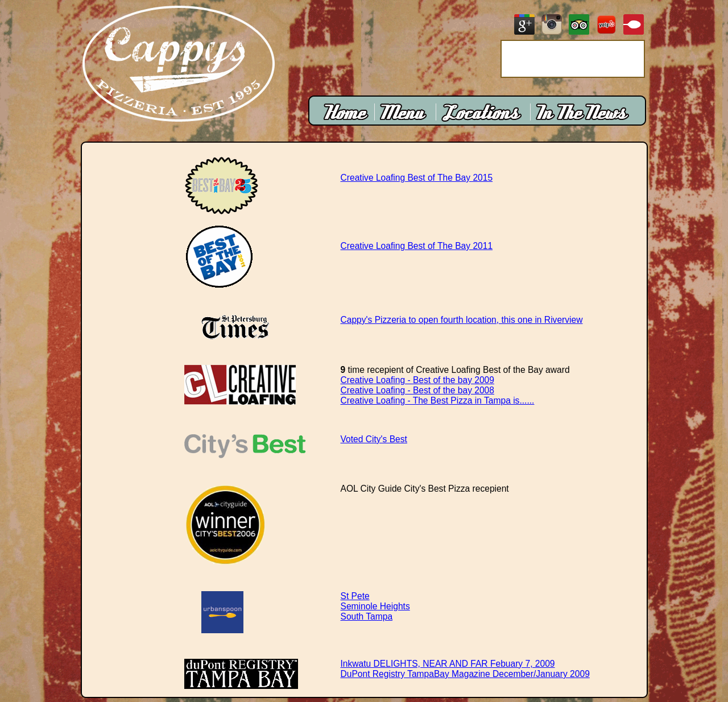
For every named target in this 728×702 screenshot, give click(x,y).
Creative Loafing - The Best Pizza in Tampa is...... (438, 400)
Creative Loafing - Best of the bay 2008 (417, 390)
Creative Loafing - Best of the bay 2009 (417, 380)
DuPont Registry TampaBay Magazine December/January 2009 (465, 674)
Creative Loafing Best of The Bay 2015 (417, 178)
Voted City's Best (374, 439)
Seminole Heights (375, 606)
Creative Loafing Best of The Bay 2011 (417, 246)
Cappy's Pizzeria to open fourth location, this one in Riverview (462, 320)
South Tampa (367, 616)
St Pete (355, 596)
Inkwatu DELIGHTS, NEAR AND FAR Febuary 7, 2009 (448, 664)
